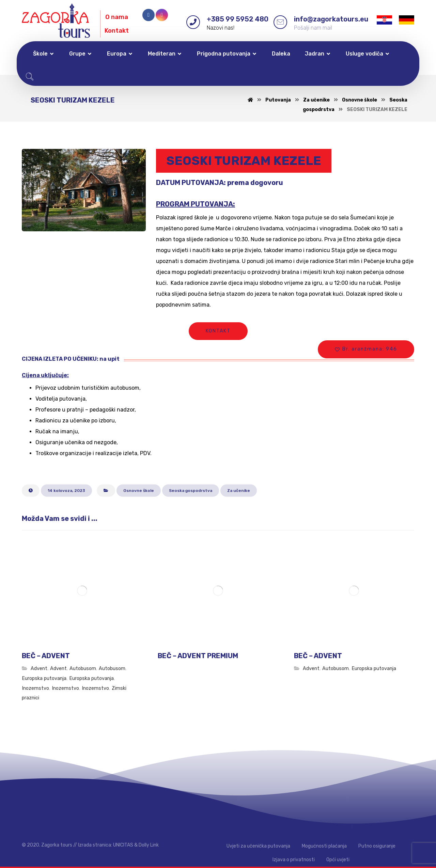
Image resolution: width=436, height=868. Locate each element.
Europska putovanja (44, 678)
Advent (39, 669)
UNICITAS (123, 845)
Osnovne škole (139, 491)
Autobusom (83, 669)
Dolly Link (149, 845)
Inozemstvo (35, 688)
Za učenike (239, 491)
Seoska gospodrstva (191, 491)
